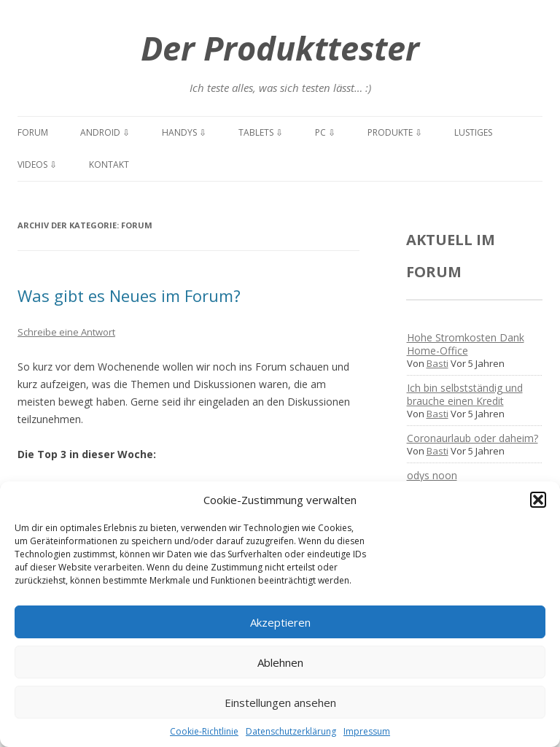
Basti (437, 363)
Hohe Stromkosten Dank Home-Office (466, 344)
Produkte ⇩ (395, 132)
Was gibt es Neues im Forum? (129, 295)
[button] (538, 500)
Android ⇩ (105, 132)
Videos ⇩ (37, 165)
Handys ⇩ (184, 132)
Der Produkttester (280, 48)
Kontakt (109, 165)
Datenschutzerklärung (291, 731)
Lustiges (473, 132)
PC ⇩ (325, 132)
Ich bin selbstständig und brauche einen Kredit (465, 394)
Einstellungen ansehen (280, 703)
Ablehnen (280, 662)
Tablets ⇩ (261, 132)
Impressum (367, 731)
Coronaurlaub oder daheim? (472, 438)
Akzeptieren (280, 622)
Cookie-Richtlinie (204, 731)
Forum (33, 132)
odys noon (432, 475)
